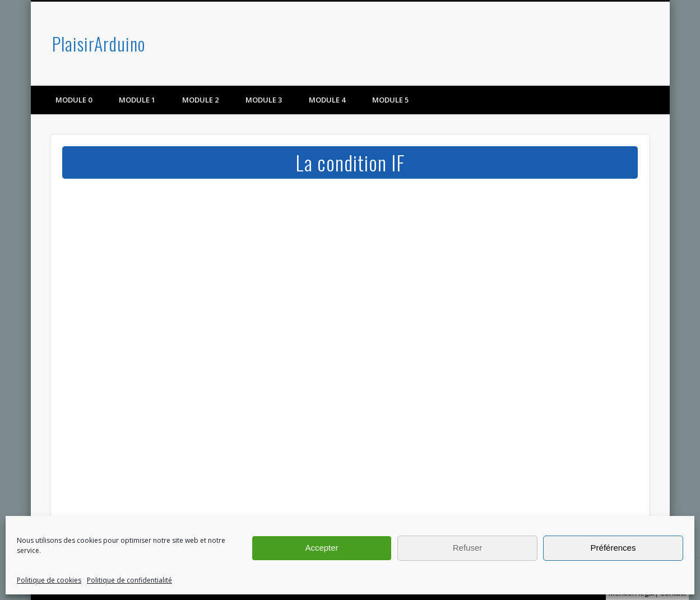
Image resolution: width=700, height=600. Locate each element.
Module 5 (390, 100)
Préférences (613, 548)
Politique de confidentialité (129, 580)
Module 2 (200, 100)
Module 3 (264, 100)
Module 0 (74, 100)
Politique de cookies (49, 580)
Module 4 (327, 100)
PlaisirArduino (99, 43)
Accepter (321, 548)
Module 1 (137, 100)
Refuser (468, 548)
